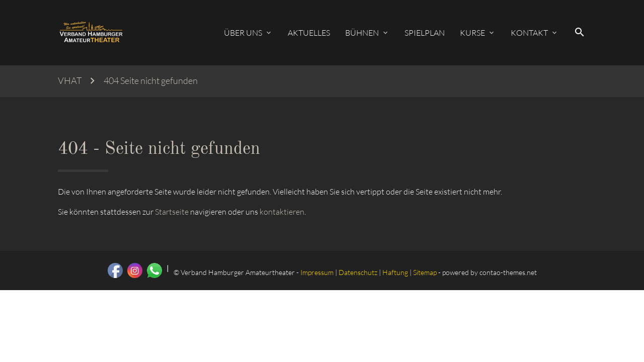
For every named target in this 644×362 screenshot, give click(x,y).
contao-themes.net (508, 272)
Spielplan (425, 33)
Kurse (472, 33)
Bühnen (362, 33)
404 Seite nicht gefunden (151, 81)
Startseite (172, 212)
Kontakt (529, 33)
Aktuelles (309, 33)
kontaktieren (282, 212)
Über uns (243, 33)
